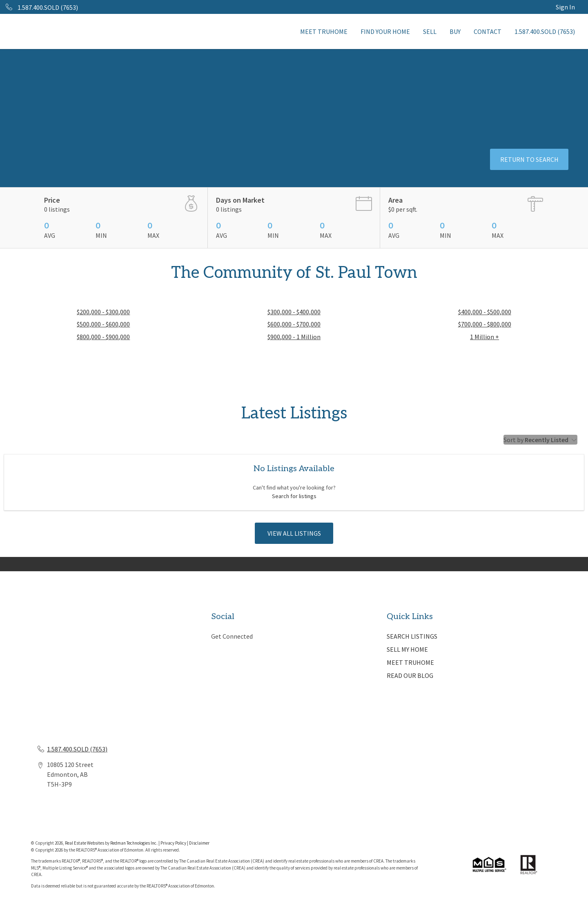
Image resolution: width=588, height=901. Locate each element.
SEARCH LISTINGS (412, 636)
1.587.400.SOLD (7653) (545, 31)
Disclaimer (199, 843)
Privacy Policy (173, 843)
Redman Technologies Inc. (134, 843)
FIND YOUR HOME (385, 31)
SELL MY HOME (407, 649)
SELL (430, 31)
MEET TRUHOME (324, 31)
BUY (455, 31)
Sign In (565, 7)
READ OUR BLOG (410, 675)
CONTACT (488, 31)
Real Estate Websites (85, 843)
